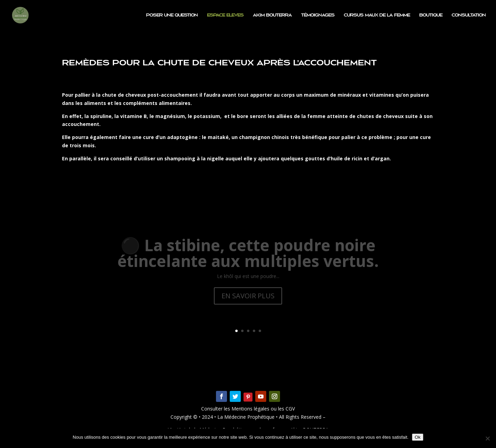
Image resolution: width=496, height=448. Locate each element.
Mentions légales (251, 409)
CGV (290, 409)
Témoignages (318, 15)
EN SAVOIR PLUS (248, 301)
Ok (418, 437)
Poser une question (172, 15)
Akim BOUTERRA (272, 15)
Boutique (431, 15)
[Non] (487, 438)
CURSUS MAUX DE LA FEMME (377, 15)
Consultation (469, 15)
